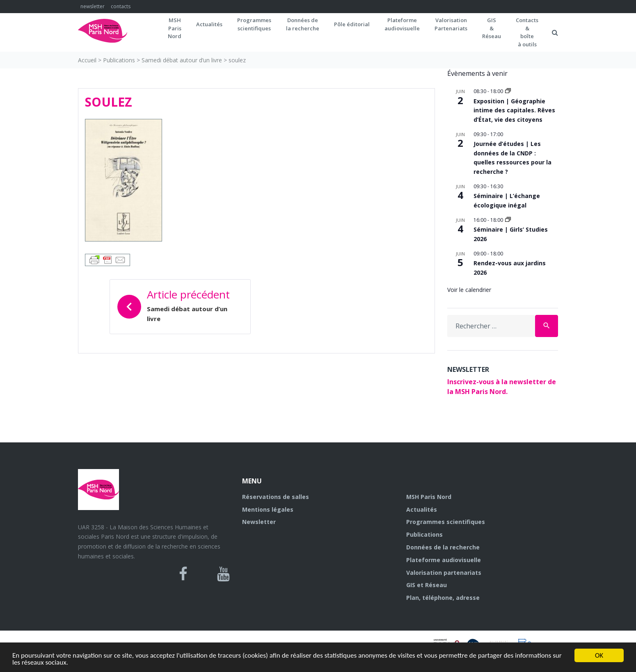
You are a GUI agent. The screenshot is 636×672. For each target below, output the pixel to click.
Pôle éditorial (352, 24)
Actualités (209, 24)
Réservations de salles (276, 497)
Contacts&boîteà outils (527, 32)
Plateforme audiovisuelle (444, 560)
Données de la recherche (443, 547)
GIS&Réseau (492, 28)
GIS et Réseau (427, 585)
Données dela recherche (303, 24)
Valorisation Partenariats (451, 24)
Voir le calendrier (469, 290)
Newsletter (259, 522)
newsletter (93, 6)
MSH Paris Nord (429, 497)
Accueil (87, 60)
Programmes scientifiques (254, 24)
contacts (121, 6)
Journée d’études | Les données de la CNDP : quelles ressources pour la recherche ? (512, 158)
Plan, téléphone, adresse (443, 598)
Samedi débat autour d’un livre (182, 60)
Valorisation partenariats (444, 573)
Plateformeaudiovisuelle (402, 24)
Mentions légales (268, 509)
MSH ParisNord (175, 28)
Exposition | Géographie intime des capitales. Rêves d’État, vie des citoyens (514, 110)
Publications (119, 60)
